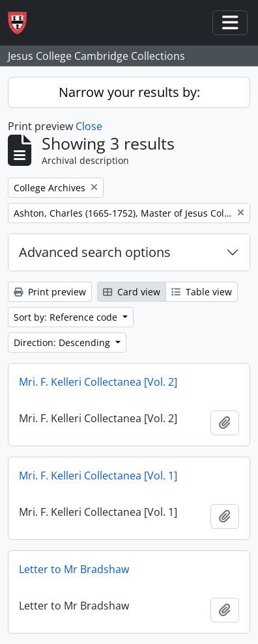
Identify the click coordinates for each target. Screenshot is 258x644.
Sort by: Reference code (67, 317)
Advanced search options (95, 252)
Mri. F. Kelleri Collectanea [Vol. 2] (98, 382)
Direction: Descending (63, 342)
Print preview (50, 292)
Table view (202, 292)
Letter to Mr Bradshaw (74, 569)
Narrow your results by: (129, 92)
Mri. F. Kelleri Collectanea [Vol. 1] (98, 476)
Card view (132, 292)
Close (89, 126)
